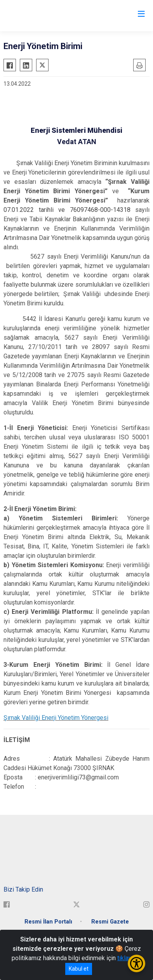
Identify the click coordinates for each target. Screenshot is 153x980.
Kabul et (79, 969)
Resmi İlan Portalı (48, 922)
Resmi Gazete (110, 922)
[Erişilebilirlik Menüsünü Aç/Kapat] (136, 963)
